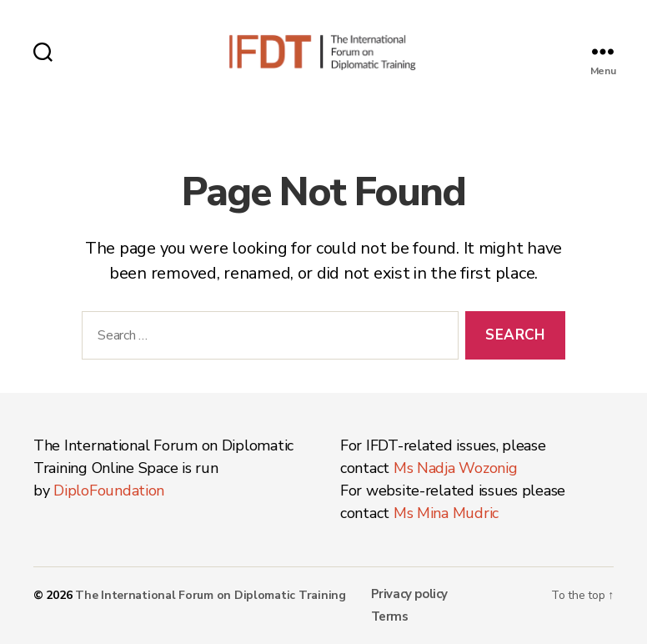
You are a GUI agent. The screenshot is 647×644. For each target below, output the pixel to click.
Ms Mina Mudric (446, 513)
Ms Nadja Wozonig (456, 468)
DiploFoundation (109, 491)
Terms (390, 616)
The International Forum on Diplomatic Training (211, 595)
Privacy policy (409, 594)
